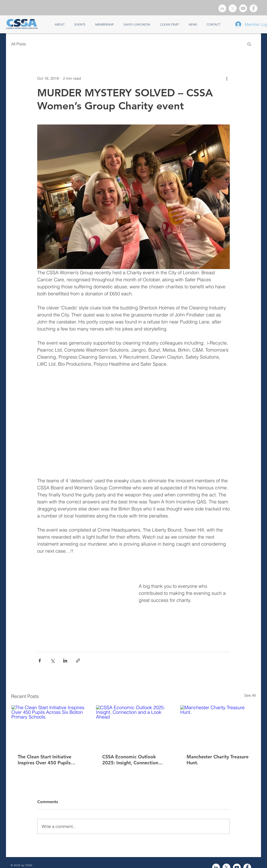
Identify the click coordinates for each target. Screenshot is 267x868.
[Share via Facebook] (40, 661)
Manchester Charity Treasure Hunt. (218, 760)
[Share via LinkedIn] (65, 661)
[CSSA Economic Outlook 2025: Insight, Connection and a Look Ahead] (134, 726)
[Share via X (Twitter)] (52, 661)
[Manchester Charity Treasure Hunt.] (218, 726)
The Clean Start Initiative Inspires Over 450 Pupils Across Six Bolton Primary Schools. (46, 760)
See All (250, 695)
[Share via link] (78, 661)
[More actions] (227, 78)
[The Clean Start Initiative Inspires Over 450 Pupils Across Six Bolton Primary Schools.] (49, 726)
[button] (249, 44)
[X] (233, 8)
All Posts (19, 44)
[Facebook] (253, 8)
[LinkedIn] (222, 8)
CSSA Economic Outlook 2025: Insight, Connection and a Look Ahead (130, 760)
